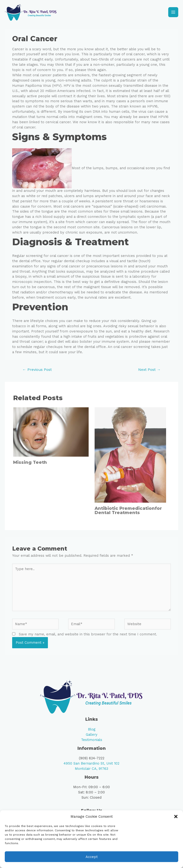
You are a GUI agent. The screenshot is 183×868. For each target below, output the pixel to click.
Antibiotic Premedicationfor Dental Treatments (128, 513)
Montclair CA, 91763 (91, 772)
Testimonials (92, 743)
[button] (176, 817)
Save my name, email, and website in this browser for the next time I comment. (88, 637)
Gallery (92, 738)
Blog (92, 732)
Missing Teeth (30, 465)
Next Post (149, 373)
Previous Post (37, 373)
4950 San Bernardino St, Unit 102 (91, 766)
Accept (92, 857)
